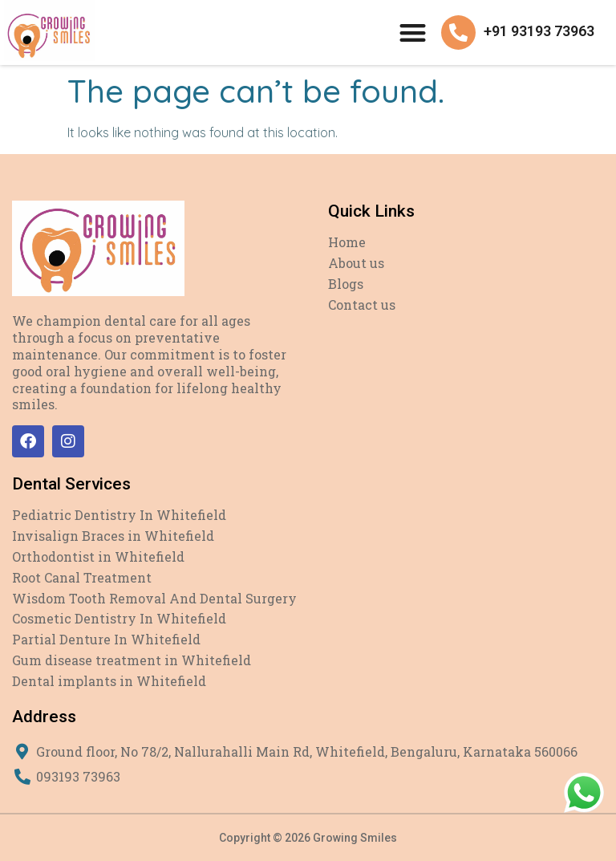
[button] (413, 32)
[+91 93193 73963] (458, 32)
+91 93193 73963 (539, 31)
